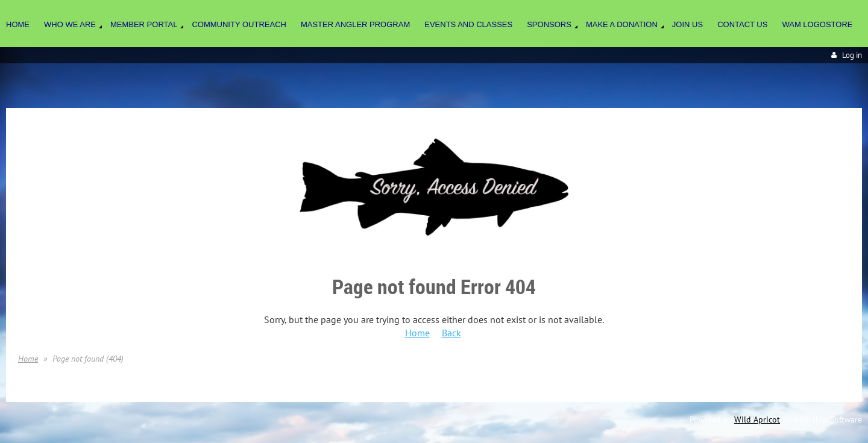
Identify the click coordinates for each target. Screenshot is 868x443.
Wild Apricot (757, 419)
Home (417, 333)
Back (451, 333)
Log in (852, 55)
